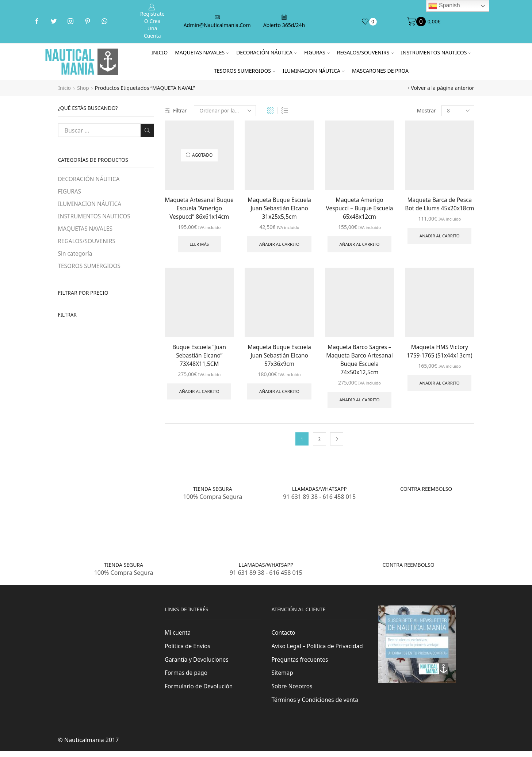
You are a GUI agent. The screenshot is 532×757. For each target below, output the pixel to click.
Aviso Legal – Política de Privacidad (319, 651)
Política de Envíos (188, 651)
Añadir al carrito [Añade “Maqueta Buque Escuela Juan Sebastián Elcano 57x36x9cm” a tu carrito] (279, 394)
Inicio (159, 52)
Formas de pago (187, 678)
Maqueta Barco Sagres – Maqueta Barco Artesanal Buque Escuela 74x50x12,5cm (359, 361)
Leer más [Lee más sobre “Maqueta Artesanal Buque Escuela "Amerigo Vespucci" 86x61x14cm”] (199, 245)
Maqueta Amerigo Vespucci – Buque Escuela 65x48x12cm (359, 208)
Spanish (444, 6)
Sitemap (283, 678)
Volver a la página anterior (442, 88)
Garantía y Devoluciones (198, 665)
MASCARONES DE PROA (380, 71)
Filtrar (176, 110)
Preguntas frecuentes (301, 665)
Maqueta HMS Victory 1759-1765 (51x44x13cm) (440, 352)
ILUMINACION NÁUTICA (314, 71)
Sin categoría (76, 255)
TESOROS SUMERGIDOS (245, 71)
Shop (84, 88)
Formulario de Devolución (200, 692)
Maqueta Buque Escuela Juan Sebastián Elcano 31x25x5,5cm (279, 208)
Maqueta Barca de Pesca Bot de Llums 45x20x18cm (439, 208)
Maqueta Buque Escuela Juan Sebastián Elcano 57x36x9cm (279, 357)
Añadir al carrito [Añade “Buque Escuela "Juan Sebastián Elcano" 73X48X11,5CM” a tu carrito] (199, 394)
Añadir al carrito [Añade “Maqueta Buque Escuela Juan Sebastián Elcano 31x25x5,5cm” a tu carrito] (279, 245)
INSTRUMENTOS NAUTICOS (436, 52)
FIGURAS (317, 52)
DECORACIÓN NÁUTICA (267, 52)
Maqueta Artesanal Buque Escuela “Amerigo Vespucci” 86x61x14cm (199, 208)
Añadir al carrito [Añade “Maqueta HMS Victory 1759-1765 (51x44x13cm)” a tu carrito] (440, 385)
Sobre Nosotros (293, 692)
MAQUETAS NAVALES (202, 52)
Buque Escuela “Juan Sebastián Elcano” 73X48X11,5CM (199, 357)
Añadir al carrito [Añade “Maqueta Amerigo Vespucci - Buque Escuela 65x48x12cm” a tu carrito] (359, 245)
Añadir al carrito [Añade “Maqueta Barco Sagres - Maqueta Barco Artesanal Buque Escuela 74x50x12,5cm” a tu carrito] (359, 403)
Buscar (147, 130)
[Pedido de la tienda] (226, 111)
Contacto (284, 637)
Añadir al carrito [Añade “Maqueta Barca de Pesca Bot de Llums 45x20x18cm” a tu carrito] (440, 245)
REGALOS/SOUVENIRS (365, 52)
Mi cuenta (178, 637)
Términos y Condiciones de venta (317, 706)
